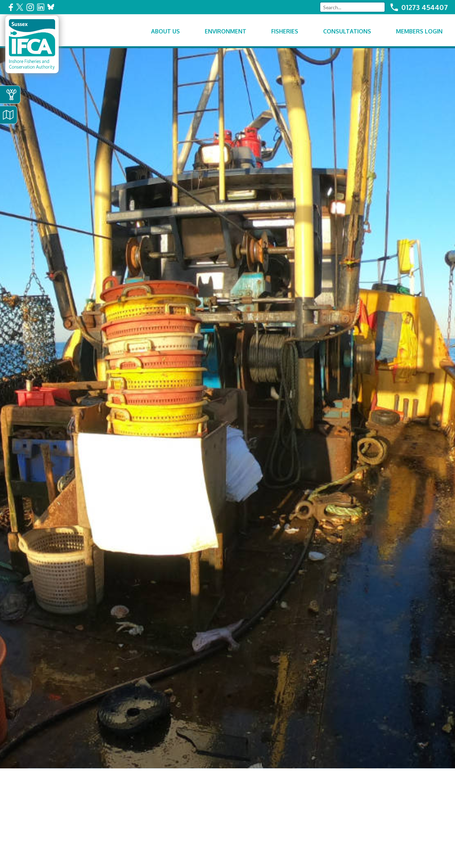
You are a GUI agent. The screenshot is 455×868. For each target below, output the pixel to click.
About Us (165, 31)
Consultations (347, 31)
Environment (226, 31)
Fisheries (285, 31)
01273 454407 (425, 7)
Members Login (419, 31)
